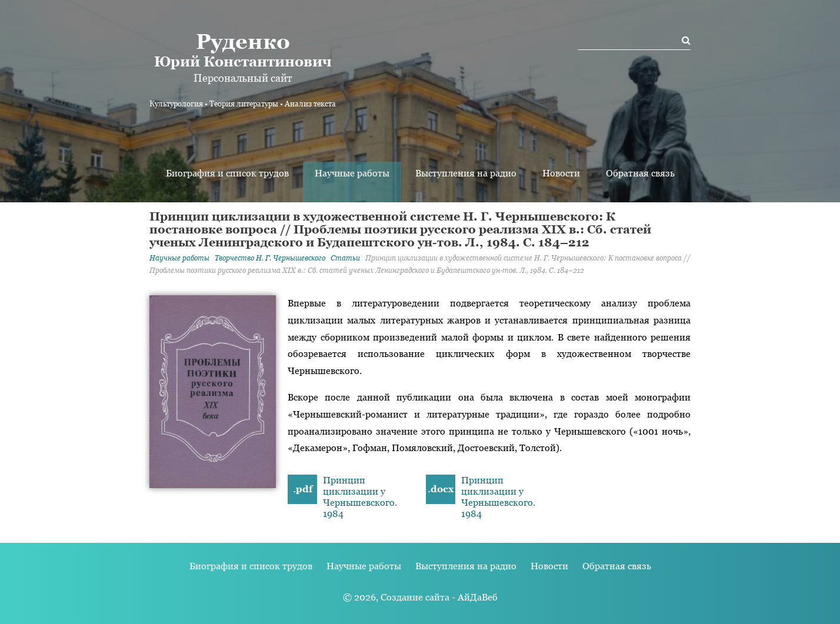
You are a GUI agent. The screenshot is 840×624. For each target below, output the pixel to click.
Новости (561, 173)
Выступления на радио (466, 173)
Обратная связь (640, 173)
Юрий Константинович (243, 49)
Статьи (345, 258)
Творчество (270, 258)
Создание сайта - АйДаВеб (439, 597)
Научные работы (352, 173)
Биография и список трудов (227, 173)
